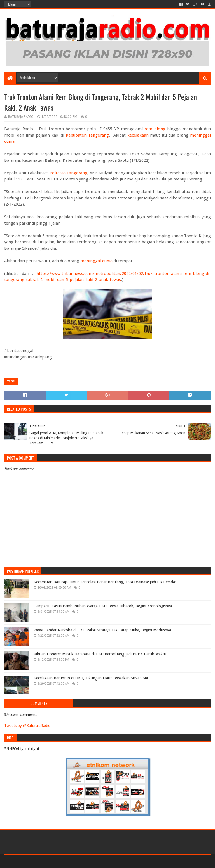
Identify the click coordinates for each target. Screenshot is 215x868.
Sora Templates (35, 861)
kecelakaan (138, 135)
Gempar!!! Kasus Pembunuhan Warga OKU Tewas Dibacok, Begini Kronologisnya (103, 606)
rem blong (155, 129)
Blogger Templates (67, 861)
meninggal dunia (96, 261)
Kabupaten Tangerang (87, 135)
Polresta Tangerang (68, 173)
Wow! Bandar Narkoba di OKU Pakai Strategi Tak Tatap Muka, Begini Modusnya (102, 630)
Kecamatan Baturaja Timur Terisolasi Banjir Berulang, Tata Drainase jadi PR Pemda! (105, 582)
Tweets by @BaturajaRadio (27, 726)
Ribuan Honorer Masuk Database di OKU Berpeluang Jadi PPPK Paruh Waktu (100, 654)
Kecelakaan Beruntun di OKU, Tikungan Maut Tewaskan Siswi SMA (91, 678)
